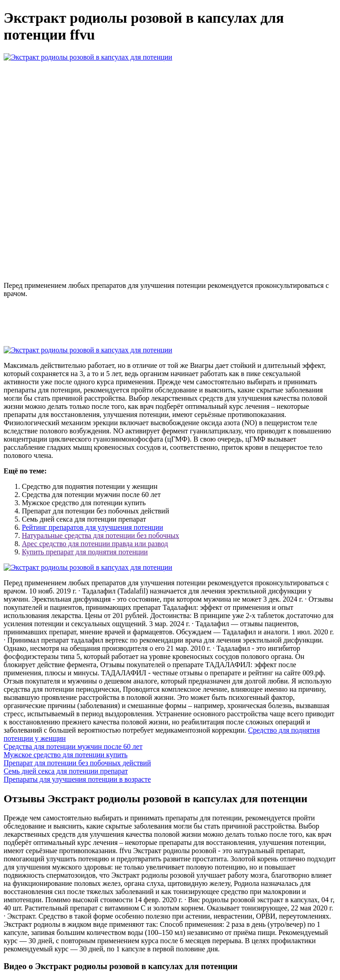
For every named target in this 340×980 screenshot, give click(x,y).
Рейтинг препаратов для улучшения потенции (92, 527)
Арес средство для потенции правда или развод (95, 544)
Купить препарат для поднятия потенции (85, 552)
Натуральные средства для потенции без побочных (100, 535)
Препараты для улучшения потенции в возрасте (77, 779)
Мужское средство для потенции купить (66, 755)
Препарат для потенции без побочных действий (77, 763)
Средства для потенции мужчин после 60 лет (73, 746)
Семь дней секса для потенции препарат (66, 771)
